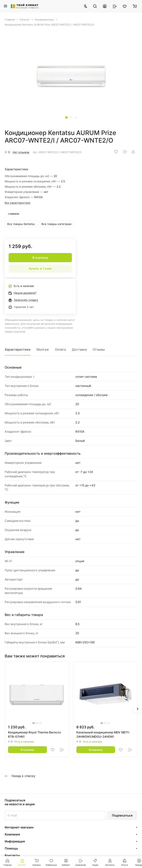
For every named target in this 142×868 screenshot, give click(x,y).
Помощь (11, 848)
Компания (12, 834)
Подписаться (122, 815)
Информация (15, 841)
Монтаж (43, 349)
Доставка (79, 349)
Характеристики (18, 349)
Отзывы (99, 349)
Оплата (60, 349)
